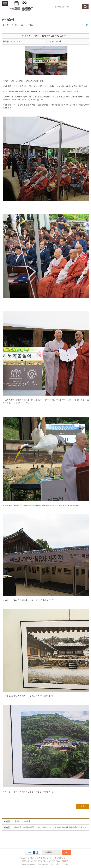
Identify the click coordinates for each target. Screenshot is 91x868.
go (66, 852)
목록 (82, 806)
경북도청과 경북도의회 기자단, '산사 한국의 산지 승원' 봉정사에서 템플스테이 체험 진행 (52, 827)
